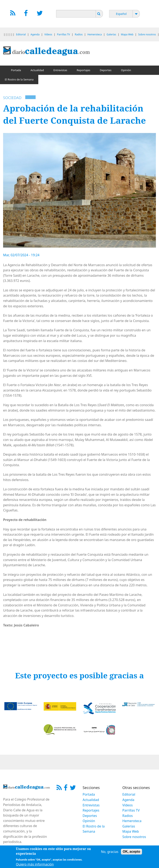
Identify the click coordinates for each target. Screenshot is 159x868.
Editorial (21, 34)
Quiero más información (35, 865)
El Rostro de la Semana (19, 79)
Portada (16, 70)
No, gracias (110, 853)
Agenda (35, 34)
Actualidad (37, 70)
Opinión (126, 70)
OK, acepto (131, 853)
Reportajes (83, 70)
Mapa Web (127, 34)
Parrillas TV (63, 34)
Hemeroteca (95, 34)
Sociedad (12, 98)
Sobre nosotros (147, 34)
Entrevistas (60, 70)
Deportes (106, 70)
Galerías (111, 34)
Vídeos (48, 34)
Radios (79, 34)
